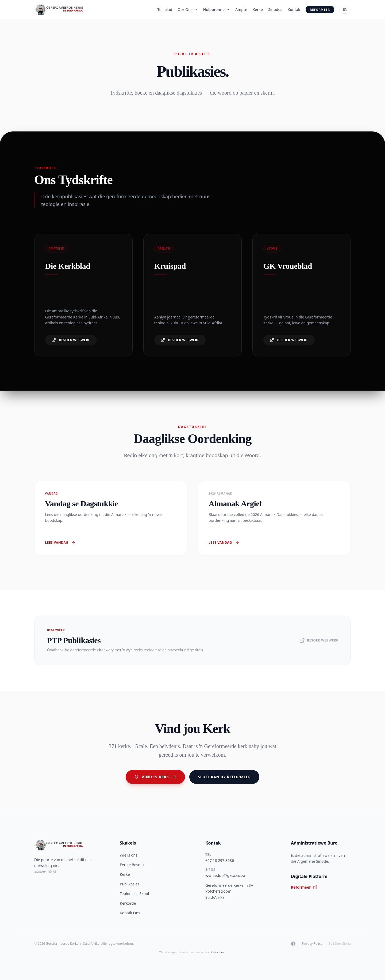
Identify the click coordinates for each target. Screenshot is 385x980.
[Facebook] (293, 944)
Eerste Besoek (132, 865)
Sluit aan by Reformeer (224, 777)
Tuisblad (165, 9)
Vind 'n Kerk (155, 777)
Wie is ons (129, 855)
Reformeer (320, 9)
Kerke (258, 9)
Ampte (241, 9)
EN (345, 9)
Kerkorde (128, 903)
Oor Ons (188, 9)
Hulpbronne (217, 9)
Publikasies (130, 884)
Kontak (294, 9)
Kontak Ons (130, 913)
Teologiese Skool (134, 894)
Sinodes (275, 9)
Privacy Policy (312, 944)
